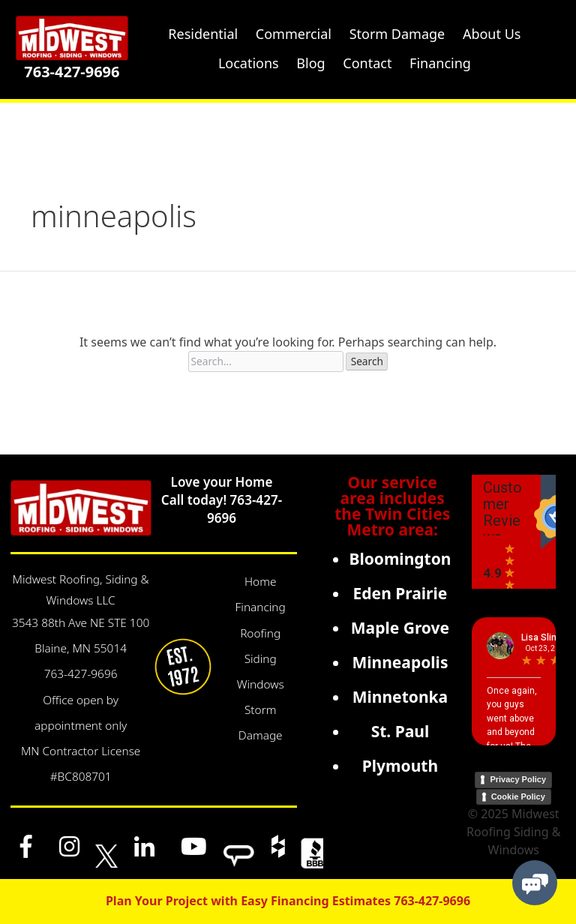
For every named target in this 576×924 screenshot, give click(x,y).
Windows (261, 684)
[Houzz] (277, 846)
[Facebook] (27, 846)
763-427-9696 (72, 72)
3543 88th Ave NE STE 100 (81, 623)
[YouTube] (194, 846)
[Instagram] (69, 846)
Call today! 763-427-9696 (222, 509)
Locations (249, 63)
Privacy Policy (518, 779)
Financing (261, 607)
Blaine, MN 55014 (81, 648)
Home (260, 582)
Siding (261, 659)
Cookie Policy (518, 796)
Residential (203, 34)
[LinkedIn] (144, 846)
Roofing (260, 633)
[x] (106, 846)
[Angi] (239, 846)
